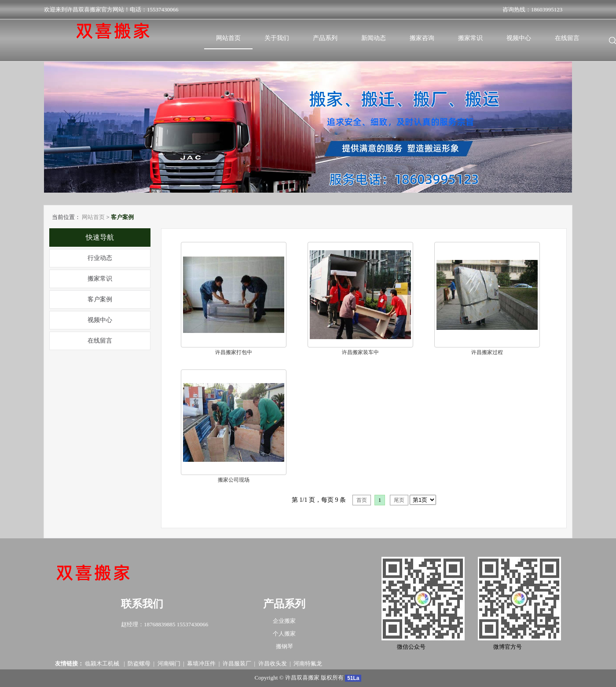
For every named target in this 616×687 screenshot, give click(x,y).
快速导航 (100, 237)
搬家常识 (100, 279)
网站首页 (93, 217)
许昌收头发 (273, 663)
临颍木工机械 (103, 663)
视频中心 (100, 320)
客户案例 (100, 299)
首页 (362, 500)
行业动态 (100, 258)
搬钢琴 (284, 646)
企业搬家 (284, 621)
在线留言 (100, 341)
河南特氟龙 (308, 663)
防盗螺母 (139, 663)
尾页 (399, 500)
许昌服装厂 (237, 663)
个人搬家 (284, 634)
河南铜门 (169, 663)
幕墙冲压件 (201, 663)
